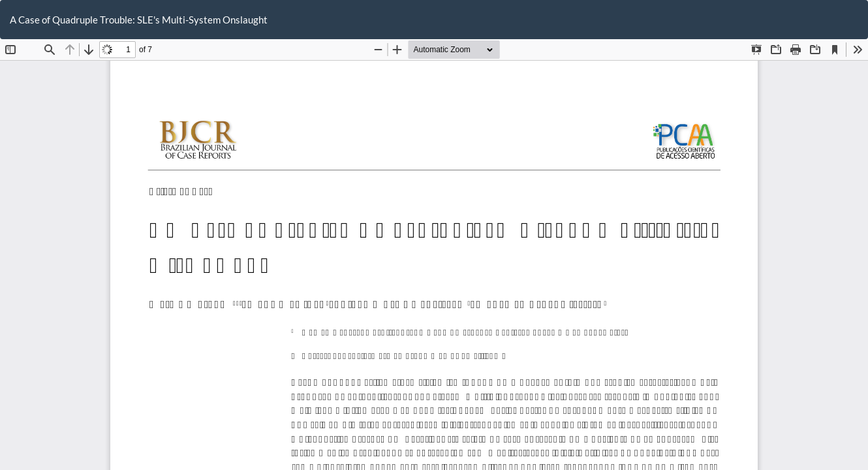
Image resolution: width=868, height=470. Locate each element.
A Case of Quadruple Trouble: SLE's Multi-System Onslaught (139, 20)
